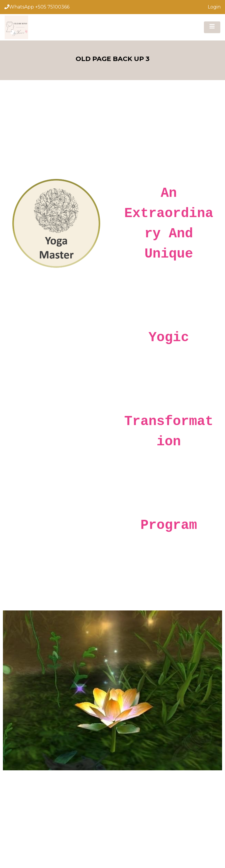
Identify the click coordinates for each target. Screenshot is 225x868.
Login (214, 7)
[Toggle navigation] (212, 27)
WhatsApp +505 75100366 (37, 7)
